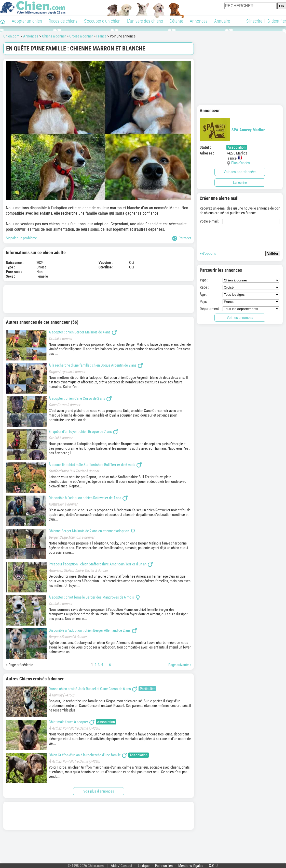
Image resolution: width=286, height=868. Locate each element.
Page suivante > (180, 665)
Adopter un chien (27, 21)
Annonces (199, 21)
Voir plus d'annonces (99, 791)
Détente (176, 21)
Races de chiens (63, 21)
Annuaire (222, 21)
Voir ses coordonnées (240, 172)
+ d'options (208, 253)
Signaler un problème (21, 238)
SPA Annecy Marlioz (232, 130)
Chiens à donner (54, 36)
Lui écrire (240, 183)
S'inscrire (254, 21)
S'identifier (277, 21)
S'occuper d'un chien (102, 21)
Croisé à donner (81, 36)
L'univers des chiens (145, 21)
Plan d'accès (241, 163)
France (101, 36)
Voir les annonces (240, 318)
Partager (182, 238)
